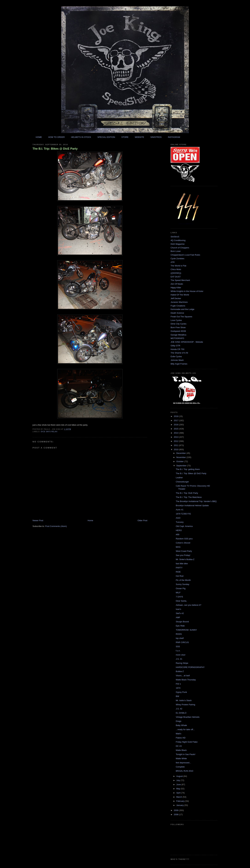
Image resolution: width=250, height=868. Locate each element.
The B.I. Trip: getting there (188, 469)
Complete (180, 767)
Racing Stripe (182, 663)
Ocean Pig (181, 588)
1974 (178, 688)
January (180, 805)
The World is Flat (178, 266)
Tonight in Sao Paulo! (186, 754)
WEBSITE (139, 137)
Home (90, 520)
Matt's (178, 734)
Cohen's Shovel (183, 543)
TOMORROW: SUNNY (186, 630)
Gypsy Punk (181, 692)
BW (177, 696)
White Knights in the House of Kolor (187, 291)
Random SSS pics (184, 539)
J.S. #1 (179, 659)
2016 (176, 425)
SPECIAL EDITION (106, 137)
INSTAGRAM (174, 137)
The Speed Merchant (180, 280)
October (180, 461)
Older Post (142, 520)
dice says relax (49, 432)
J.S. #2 (179, 709)
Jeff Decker (176, 298)
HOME (39, 137)
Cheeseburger (182, 482)
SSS (178, 646)
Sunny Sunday (182, 584)
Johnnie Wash (177, 360)
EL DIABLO (181, 713)
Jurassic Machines (179, 302)
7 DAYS (179, 597)
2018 (176, 416)
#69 (177, 535)
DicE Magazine (178, 244)
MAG (178, 547)
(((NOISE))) (176, 273)
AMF (178, 617)
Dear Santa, (181, 601)
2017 (176, 420)
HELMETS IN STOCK (81, 137)
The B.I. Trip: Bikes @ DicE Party (55, 149)
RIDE (178, 572)
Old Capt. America (184, 526)
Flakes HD (181, 738)
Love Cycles (176, 320)
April (179, 793)
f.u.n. (178, 651)
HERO (179, 530)
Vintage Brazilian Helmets (188, 717)
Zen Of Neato (177, 284)
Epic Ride (180, 626)
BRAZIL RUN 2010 (184, 771)
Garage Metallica (178, 335)
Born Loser (176, 251)
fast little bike (182, 564)
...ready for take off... (185, 729)
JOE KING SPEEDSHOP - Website (187, 342)
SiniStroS (175, 237)
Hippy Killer (176, 288)
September (182, 466)
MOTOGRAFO (177, 338)
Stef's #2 (180, 613)
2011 (176, 445)
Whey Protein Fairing (185, 705)
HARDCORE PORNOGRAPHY (190, 667)
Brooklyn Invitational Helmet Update (192, 505)
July (178, 780)
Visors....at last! (183, 676)
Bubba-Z (180, 671)
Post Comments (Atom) (56, 526)
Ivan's (178, 609)
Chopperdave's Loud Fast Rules (185, 255)
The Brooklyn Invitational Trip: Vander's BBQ (196, 501)
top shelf (180, 638)
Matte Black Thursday (186, 680)
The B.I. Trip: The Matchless (189, 497)
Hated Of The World (180, 295)
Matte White (181, 758)
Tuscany (180, 522)
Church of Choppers (180, 248)
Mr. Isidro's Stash (184, 700)
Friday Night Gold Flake (187, 742)
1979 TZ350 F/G (183, 514)
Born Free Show (178, 327)
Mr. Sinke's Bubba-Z (185, 559)
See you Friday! (183, 555)
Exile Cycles (176, 356)
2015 (176, 429)
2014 (176, 433)
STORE (125, 137)
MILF (178, 593)
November (181, 457)
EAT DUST (176, 277)
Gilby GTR (175, 346)
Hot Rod (180, 576)
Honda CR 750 (177, 349)
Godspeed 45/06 (178, 331)
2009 (176, 810)
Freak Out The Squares (181, 317)
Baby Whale (181, 725)
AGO (178, 518)
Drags (178, 721)
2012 (176, 441)
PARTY (179, 568)
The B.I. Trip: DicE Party (187, 493)
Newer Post (38, 520)
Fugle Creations (178, 306)
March (180, 797)
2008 (176, 814)
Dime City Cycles (178, 324)
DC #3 (179, 746)
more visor (181, 655)
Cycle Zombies (177, 259)
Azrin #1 (180, 510)
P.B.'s (178, 684)
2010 (176, 449)
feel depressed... (183, 763)
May (179, 789)
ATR (173, 262)
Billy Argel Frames (179, 364)
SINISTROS (156, 137)
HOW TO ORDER (56, 137)
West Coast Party (184, 551)
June (179, 784)
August (180, 776)
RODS (179, 634)
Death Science (177, 313)
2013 (176, 437)
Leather (179, 478)
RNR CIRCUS (182, 642)
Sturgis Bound (182, 622)
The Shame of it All (179, 353)
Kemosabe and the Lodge (182, 309)
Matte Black (181, 750)
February (181, 801)
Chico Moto (176, 269)
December (181, 453)
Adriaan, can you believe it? (188, 605)
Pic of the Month (183, 580)
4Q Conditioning (178, 240)
